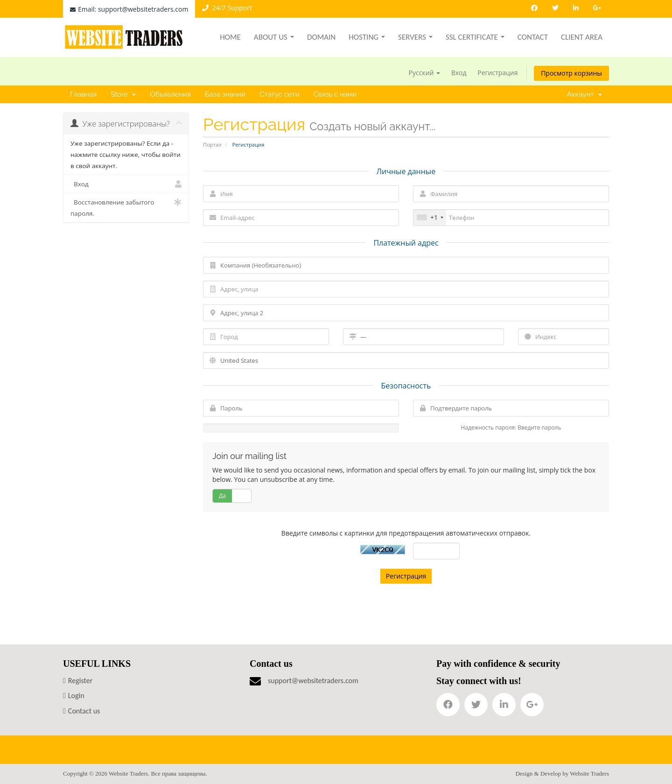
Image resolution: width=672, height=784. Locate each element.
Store (123, 94)
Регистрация (497, 73)
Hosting (367, 37)
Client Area (582, 37)
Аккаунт (584, 94)
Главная (83, 94)
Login (76, 696)
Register (80, 681)
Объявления (170, 94)
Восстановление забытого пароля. (126, 207)
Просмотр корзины (571, 73)
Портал (212, 145)
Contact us (84, 711)
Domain (321, 37)
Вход (459, 73)
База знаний (225, 94)
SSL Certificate (475, 37)
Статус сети (280, 94)
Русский (425, 73)
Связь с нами (335, 94)
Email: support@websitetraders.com (129, 9)
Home (230, 37)
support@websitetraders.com (313, 681)
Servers (415, 37)
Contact (533, 37)
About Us (274, 37)
